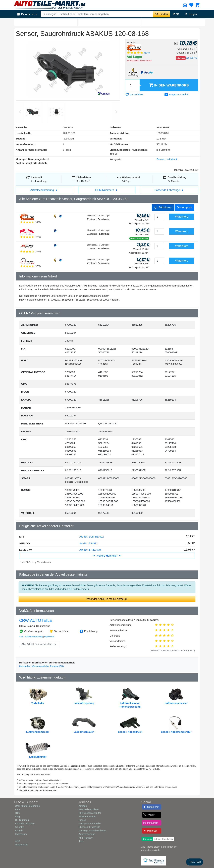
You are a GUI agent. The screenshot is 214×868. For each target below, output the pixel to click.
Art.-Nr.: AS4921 (88, 543)
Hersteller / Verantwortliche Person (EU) (41, 666)
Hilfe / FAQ (195, 862)
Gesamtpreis (184, 207)
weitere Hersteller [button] (107, 556)
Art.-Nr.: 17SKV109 (90, 550)
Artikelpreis (163, 208)
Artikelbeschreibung (45, 190)
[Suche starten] (161, 14)
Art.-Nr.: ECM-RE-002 (92, 537)
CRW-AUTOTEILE (36, 620)
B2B (176, 14)
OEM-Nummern (107, 190)
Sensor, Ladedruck (57, 22)
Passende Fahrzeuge (170, 190)
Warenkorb (169, 85)
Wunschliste (134, 94)
